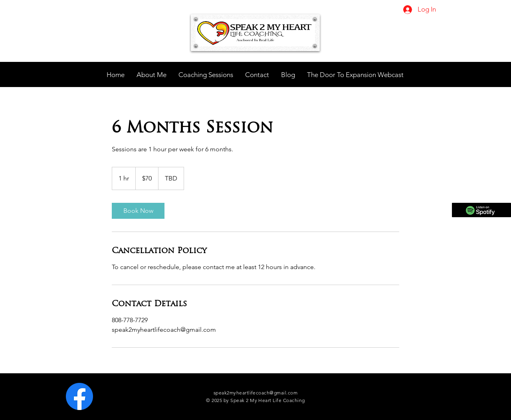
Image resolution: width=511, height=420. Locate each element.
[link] (138, 211)
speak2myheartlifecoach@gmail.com (255, 393)
